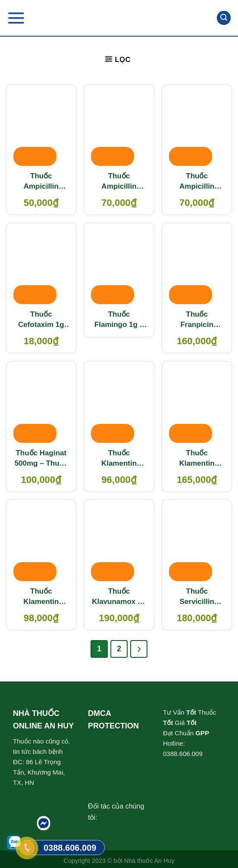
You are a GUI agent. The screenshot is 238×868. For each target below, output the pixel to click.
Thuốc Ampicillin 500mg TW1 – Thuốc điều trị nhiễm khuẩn (197, 182)
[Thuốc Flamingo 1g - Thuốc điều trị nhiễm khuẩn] (119, 265)
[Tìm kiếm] (224, 18)
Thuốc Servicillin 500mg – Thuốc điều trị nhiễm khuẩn (197, 597)
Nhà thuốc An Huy (149, 861)
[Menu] (16, 18)
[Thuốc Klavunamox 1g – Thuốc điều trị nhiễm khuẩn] (119, 541)
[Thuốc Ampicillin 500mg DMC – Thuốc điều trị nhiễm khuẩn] (119, 126)
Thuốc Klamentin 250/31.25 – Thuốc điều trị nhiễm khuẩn (119, 459)
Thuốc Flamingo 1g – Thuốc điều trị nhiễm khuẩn (119, 320)
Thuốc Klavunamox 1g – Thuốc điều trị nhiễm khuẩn (119, 597)
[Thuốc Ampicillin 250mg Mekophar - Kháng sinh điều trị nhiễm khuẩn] (41, 126)
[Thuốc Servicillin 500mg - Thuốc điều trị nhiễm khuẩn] (197, 541)
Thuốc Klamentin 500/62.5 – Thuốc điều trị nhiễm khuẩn (197, 459)
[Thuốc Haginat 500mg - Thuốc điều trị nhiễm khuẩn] (41, 403)
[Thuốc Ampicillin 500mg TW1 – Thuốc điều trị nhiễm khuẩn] (197, 126)
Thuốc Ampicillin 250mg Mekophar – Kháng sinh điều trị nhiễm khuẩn (41, 182)
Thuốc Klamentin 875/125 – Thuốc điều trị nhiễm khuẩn (41, 597)
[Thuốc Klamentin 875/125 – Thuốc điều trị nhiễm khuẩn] (41, 541)
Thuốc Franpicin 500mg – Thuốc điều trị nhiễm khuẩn (197, 320)
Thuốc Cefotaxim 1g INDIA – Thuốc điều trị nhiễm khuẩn (41, 320)
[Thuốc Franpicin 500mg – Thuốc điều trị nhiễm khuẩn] (197, 265)
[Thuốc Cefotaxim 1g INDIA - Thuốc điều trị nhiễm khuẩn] (41, 265)
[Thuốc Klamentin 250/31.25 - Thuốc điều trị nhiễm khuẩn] (119, 403)
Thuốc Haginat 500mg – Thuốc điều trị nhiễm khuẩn (41, 459)
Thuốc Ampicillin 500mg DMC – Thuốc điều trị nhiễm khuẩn (119, 182)
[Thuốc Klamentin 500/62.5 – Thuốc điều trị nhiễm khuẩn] (197, 403)
